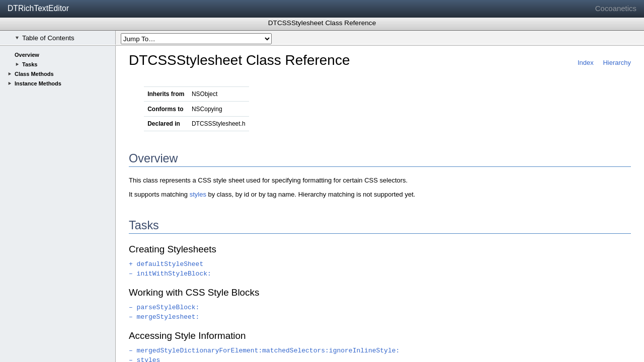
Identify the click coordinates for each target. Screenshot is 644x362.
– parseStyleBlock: (164, 307)
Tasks (30, 64)
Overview (27, 55)
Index (586, 63)
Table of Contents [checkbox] (45, 38)
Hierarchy (617, 63)
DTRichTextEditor (38, 8)
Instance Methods (38, 83)
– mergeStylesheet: (164, 317)
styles (198, 194)
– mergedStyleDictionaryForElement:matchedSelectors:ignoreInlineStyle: (264, 351)
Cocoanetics (616, 8)
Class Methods (34, 74)
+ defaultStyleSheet (166, 264)
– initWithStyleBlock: (170, 274)
